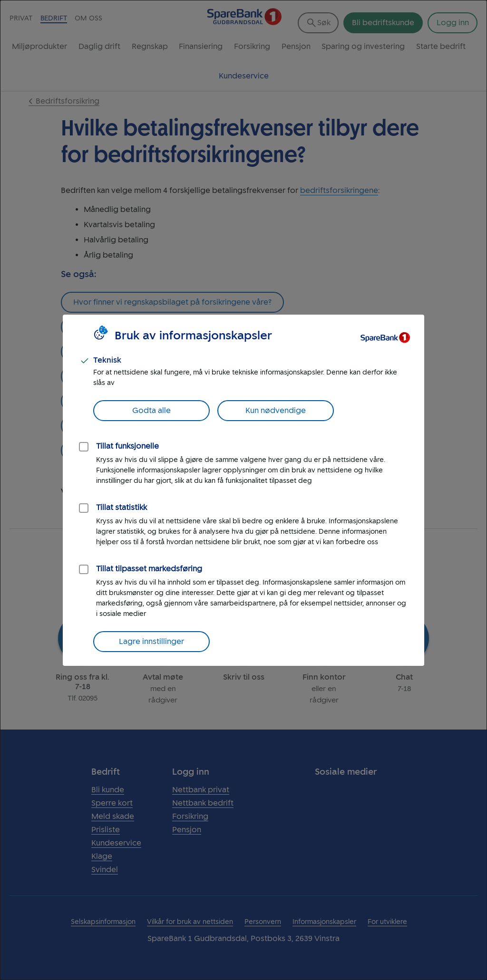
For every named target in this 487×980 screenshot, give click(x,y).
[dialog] (243, 490)
